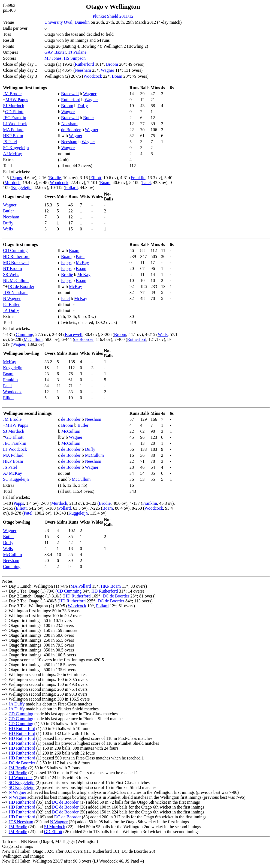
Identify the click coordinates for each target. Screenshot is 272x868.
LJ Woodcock (15, 124)
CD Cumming (15, 250)
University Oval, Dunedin (67, 22)
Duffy (83, 106)
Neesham (83, 70)
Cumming (25, 334)
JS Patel (10, 142)
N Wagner (12, 298)
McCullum (33, 339)
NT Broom (12, 268)
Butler (89, 118)
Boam (117, 76)
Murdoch (12, 183)
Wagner (108, 70)
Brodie (55, 178)
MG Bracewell (16, 262)
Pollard (71, 187)
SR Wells (11, 274)
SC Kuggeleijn (16, 148)
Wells (8, 229)
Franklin (138, 178)
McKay (82, 262)
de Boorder (71, 130)
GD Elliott (14, 112)
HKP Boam (13, 136)
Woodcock (93, 76)
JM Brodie (12, 94)
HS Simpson (75, 58)
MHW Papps (17, 100)
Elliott (96, 178)
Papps (17, 178)
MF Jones (53, 58)
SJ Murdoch (14, 106)
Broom (112, 64)
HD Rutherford (16, 256)
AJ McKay (13, 154)
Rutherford (84, 64)
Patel (146, 183)
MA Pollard (13, 130)
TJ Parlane (77, 52)
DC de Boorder (21, 286)
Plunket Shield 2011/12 (113, 16)
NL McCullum (16, 280)
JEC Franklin (15, 118)
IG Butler (11, 304)
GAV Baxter (55, 52)
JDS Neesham (15, 292)
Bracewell (70, 94)
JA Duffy (11, 310)
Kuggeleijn (22, 187)
